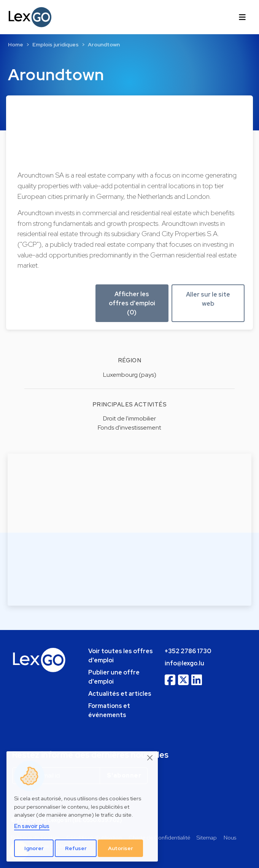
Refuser (76, 848)
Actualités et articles (120, 694)
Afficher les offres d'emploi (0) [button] (132, 303)
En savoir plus (32, 826)
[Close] (150, 758)
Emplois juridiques (56, 44)
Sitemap (207, 837)
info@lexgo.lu (184, 663)
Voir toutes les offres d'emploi (121, 656)
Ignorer (34, 848)
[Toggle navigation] (242, 17)
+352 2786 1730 (188, 651)
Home (16, 44)
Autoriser (121, 848)
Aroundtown (104, 44)
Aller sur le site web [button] (208, 299)
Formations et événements (109, 710)
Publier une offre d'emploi (114, 677)
